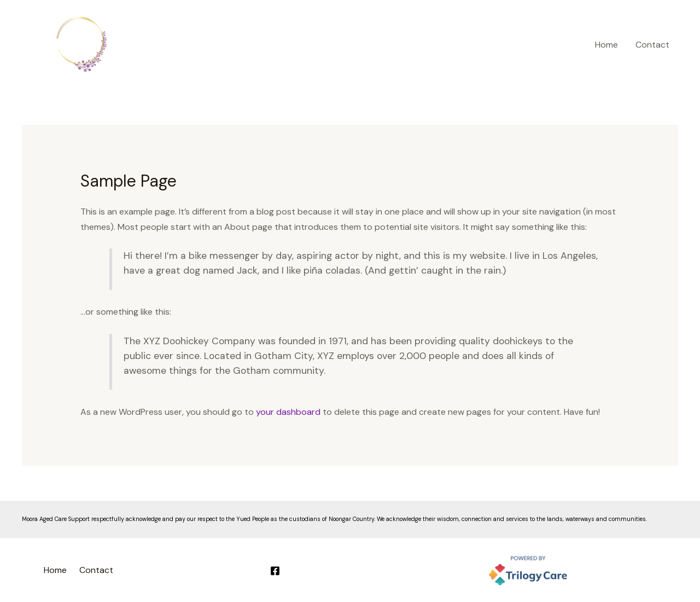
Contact (652, 45)
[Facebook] (275, 571)
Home (606, 45)
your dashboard (288, 412)
